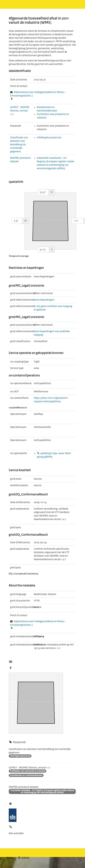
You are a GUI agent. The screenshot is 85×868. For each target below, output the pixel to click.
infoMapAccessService (49, 138)
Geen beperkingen (44, 300)
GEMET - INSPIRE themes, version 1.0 (20, 111)
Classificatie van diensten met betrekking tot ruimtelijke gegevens (19, 145)
